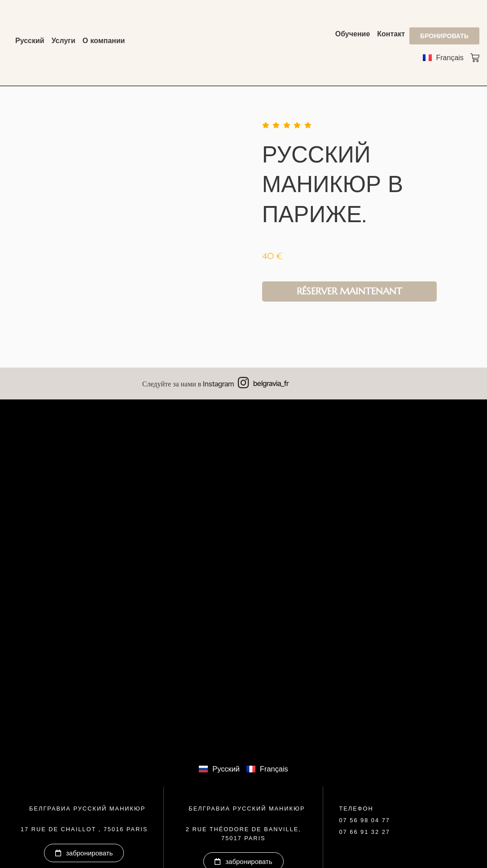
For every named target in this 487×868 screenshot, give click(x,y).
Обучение (353, 34)
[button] (365, 821)
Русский (30, 40)
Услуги (64, 40)
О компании (104, 40)
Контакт (391, 34)
